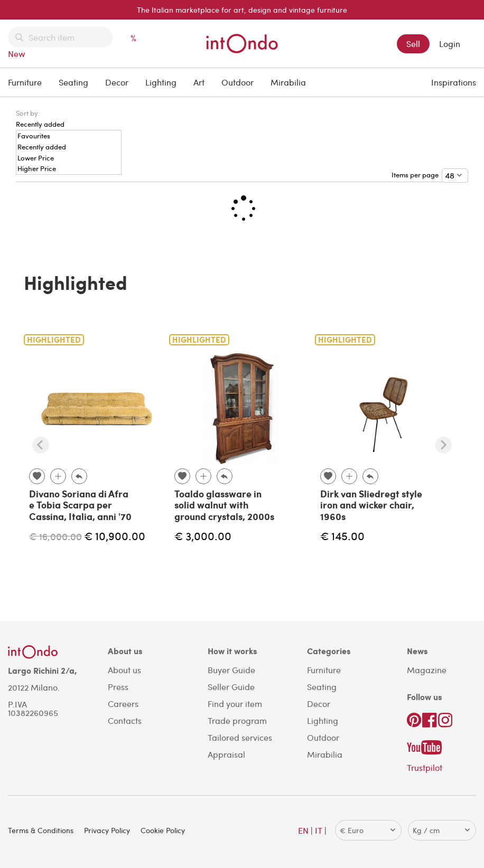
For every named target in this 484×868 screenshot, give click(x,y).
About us (124, 670)
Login (450, 44)
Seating (73, 82)
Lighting (161, 82)
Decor (117, 82)
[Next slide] (443, 445)
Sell (413, 44)
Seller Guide (231, 687)
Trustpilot (425, 767)
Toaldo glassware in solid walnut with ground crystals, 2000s (224, 505)
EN (303, 830)
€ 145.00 (342, 536)
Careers (123, 704)
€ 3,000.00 (203, 536)
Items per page (417, 175)
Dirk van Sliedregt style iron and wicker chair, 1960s (371, 505)
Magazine (427, 670)
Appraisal (226, 754)
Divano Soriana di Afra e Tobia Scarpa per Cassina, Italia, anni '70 (80, 505)
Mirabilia (288, 82)
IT (319, 830)
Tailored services (240, 737)
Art (199, 82)
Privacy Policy (107, 830)
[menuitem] (40, 119)
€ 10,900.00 (115, 536)
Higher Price (37, 169)
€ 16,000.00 (55, 536)
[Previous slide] (41, 445)
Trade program (237, 720)
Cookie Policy (163, 830)
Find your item (235, 704)
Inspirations (454, 82)
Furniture (25, 82)
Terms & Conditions (41, 830)
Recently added (42, 147)
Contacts (125, 720)
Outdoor (238, 82)
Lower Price (36, 158)
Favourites (34, 136)
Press (118, 687)
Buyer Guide (231, 670)
